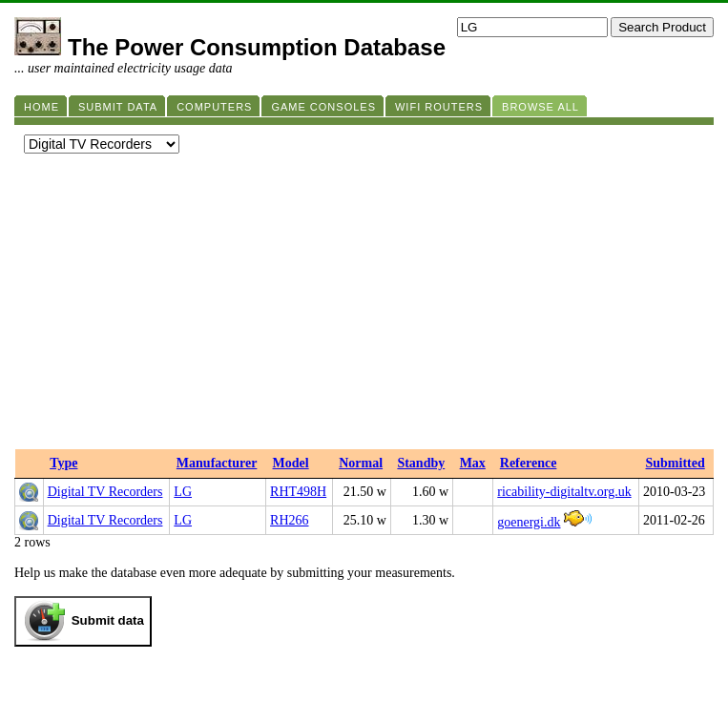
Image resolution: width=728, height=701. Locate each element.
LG (183, 492)
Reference (529, 463)
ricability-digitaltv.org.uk (564, 492)
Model (291, 463)
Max (473, 463)
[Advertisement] (364, 306)
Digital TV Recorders (105, 492)
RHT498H (298, 492)
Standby (421, 463)
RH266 (289, 520)
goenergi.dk (529, 522)
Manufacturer (217, 463)
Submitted (676, 463)
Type (63, 463)
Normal (361, 463)
